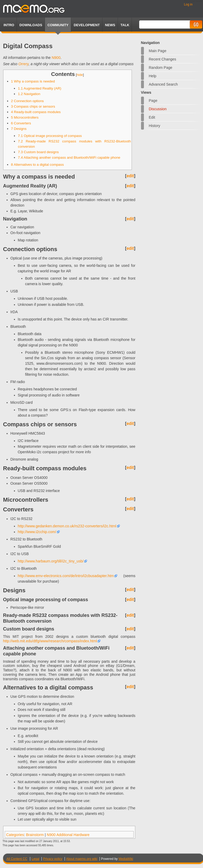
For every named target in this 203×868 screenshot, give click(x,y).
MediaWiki (126, 859)
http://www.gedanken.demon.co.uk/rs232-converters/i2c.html (67, 526)
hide (80, 75)
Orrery (24, 64)
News (110, 25)
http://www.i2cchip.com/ (37, 532)
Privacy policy (53, 859)
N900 (56, 58)
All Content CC (17, 859)
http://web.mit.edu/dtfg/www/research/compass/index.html (50, 641)
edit (130, 176)
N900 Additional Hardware (68, 835)
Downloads (31, 25)
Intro (9, 25)
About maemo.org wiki (82, 859)
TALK (125, 25)
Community (58, 25)
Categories (15, 835)
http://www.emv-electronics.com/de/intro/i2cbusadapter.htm (66, 576)
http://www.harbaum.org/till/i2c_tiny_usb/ (51, 561)
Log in (188, 4)
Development (87, 25)
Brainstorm (35, 835)
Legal (35, 859)
